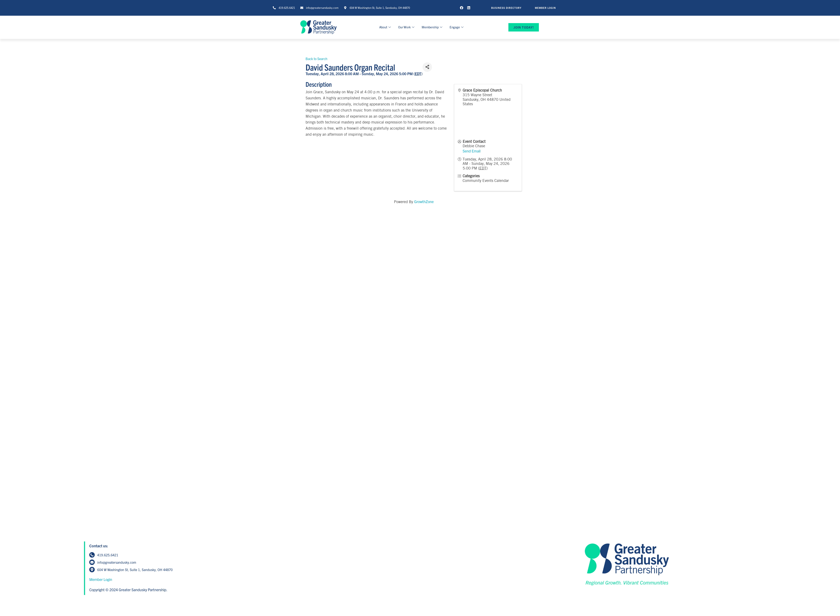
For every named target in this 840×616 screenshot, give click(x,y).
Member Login (101, 579)
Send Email (472, 151)
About (386, 27)
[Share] (427, 67)
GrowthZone (424, 202)
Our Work (407, 27)
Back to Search (316, 59)
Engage (457, 27)
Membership (432, 27)
